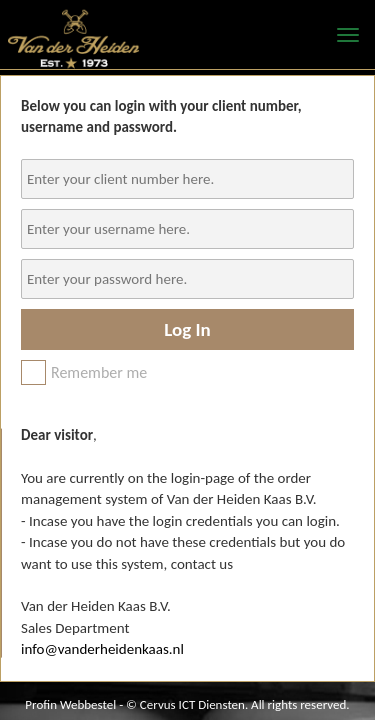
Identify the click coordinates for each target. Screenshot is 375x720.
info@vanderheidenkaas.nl (102, 649)
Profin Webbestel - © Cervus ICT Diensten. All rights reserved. (187, 704)
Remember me (84, 372)
